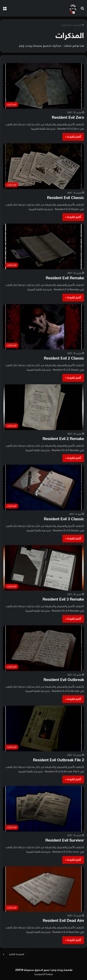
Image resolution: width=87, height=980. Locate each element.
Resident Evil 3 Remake (63, 600)
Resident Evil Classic (66, 198)
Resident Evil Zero (68, 118)
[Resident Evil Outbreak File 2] (43, 728)
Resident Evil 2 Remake (63, 439)
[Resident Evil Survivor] (43, 809)
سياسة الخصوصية (44, 974)
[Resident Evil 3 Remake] (43, 568)
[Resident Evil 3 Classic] (43, 487)
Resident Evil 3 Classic (64, 519)
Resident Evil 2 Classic (64, 359)
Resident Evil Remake (65, 278)
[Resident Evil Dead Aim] (43, 889)
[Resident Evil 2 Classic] (43, 327)
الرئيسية (78, 25)
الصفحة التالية (14, 954)
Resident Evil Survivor (65, 841)
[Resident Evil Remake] (43, 246)
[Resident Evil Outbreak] (43, 648)
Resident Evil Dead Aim (63, 921)
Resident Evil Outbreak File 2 (58, 760)
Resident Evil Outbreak (64, 680)
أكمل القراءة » (73, 137)
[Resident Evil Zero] (43, 86)
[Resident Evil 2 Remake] (43, 407)
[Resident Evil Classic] (43, 166)
